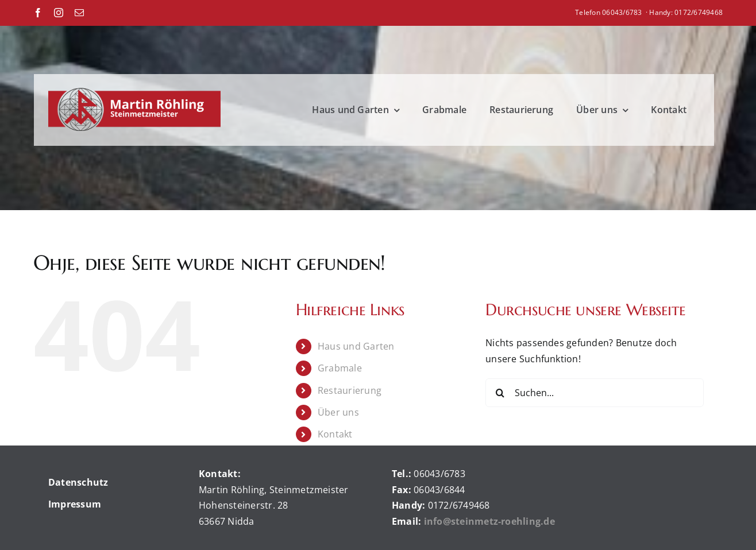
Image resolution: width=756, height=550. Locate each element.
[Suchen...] (595, 393)
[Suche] (500, 393)
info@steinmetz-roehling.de (491, 521)
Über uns (338, 412)
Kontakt (335, 434)
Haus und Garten (356, 346)
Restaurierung (350, 390)
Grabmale (340, 368)
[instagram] (59, 13)
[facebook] (38, 13)
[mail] (79, 13)
